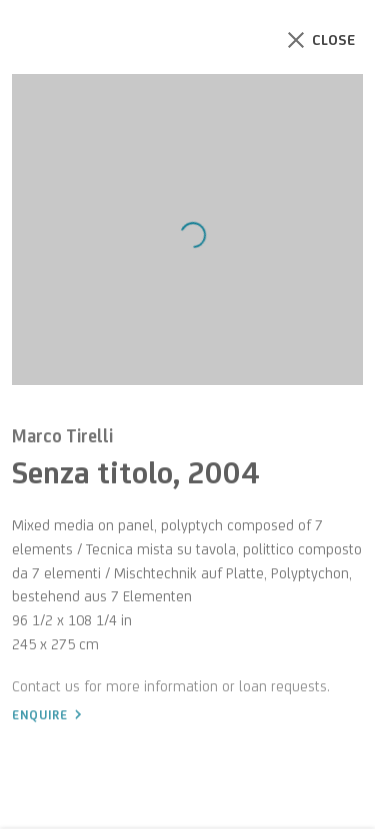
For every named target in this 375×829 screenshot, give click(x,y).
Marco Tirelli (62, 441)
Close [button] (344, 39)
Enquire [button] (40, 720)
